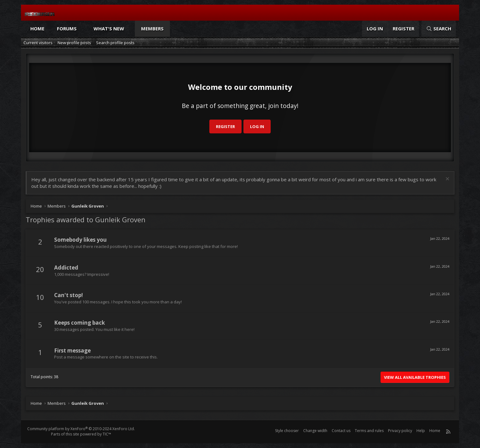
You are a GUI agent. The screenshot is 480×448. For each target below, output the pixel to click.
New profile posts (74, 43)
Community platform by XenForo (81, 429)
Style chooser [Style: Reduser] (287, 431)
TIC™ (107, 434)
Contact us (341, 431)
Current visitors (38, 43)
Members (152, 28)
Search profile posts (115, 43)
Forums (67, 28)
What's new (109, 28)
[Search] (439, 29)
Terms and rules (369, 431)
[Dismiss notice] (447, 180)
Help (421, 431)
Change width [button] (315, 431)
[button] (82, 29)
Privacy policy (400, 431)
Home (37, 28)
